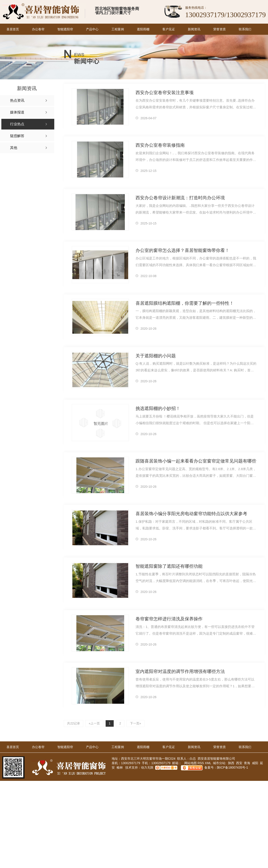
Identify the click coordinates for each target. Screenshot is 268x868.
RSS (201, 763)
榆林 (120, 768)
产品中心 (92, 29)
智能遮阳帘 (65, 29)
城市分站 (219, 763)
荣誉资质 (220, 29)
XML (208, 763)
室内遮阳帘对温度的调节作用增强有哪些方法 (180, 672)
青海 (247, 763)
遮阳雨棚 (143, 29)
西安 (239, 763)
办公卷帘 (38, 29)
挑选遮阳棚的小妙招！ (158, 409)
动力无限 (147, 768)
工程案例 (118, 29)
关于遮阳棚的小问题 (156, 356)
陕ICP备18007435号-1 (232, 768)
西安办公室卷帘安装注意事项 (165, 93)
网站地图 (190, 763)
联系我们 (245, 29)
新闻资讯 (194, 29)
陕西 (231, 763)
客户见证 (169, 29)
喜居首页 (13, 29)
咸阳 (255, 763)
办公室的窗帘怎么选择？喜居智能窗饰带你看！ (182, 251)
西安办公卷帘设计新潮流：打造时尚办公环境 (180, 198)
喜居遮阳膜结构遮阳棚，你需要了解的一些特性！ (185, 303)
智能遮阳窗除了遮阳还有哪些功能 (169, 566)
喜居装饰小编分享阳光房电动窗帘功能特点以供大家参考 (191, 514)
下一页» (137, 724)
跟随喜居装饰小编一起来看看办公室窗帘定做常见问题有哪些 (196, 461)
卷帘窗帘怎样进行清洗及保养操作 (169, 619)
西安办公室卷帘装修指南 (160, 145)
